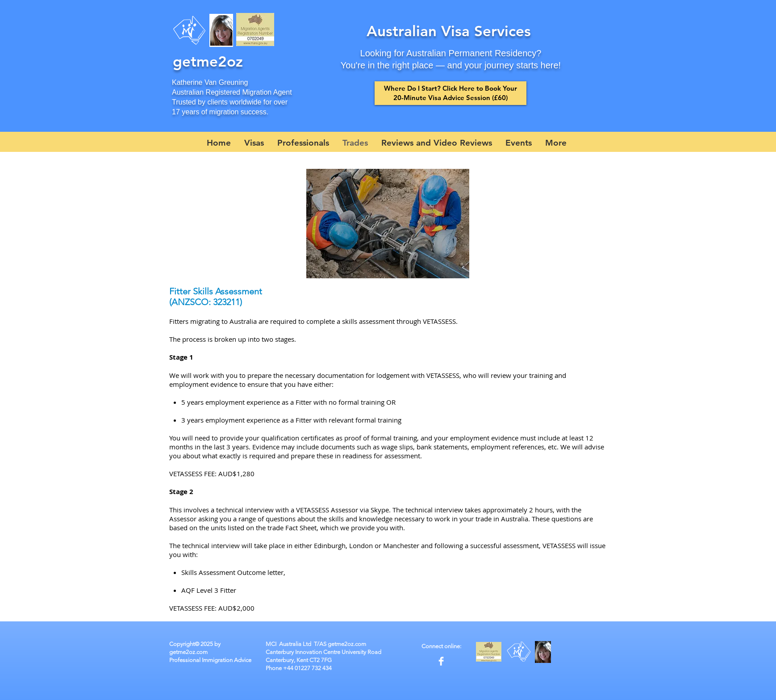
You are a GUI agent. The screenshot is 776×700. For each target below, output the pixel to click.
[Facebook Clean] (441, 661)
